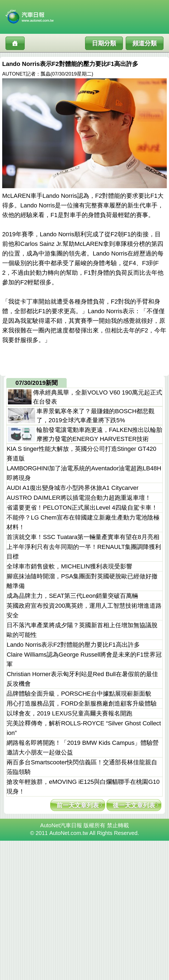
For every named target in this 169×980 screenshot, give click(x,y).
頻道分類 (145, 43)
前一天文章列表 (78, 805)
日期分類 (104, 43)
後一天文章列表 (134, 805)
